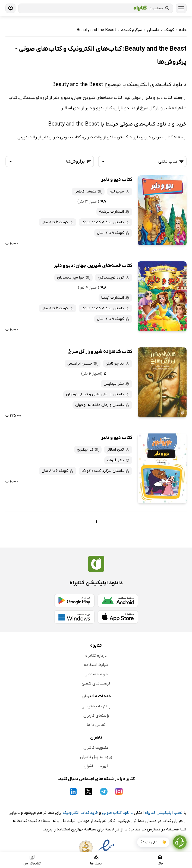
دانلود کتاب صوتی (117, 813)
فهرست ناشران (96, 766)
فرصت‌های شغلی (96, 683)
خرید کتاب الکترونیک (80, 813)
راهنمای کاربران (96, 716)
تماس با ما (96, 725)
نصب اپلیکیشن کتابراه (164, 813)
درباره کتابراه (96, 656)
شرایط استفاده (96, 665)
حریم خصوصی (96, 674)
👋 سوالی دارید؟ (153, 842)
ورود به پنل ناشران (96, 757)
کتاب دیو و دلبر (117, 180)
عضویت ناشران (96, 748)
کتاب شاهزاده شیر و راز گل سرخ (100, 352)
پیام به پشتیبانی (96, 706)
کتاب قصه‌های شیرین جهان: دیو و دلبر (93, 266)
